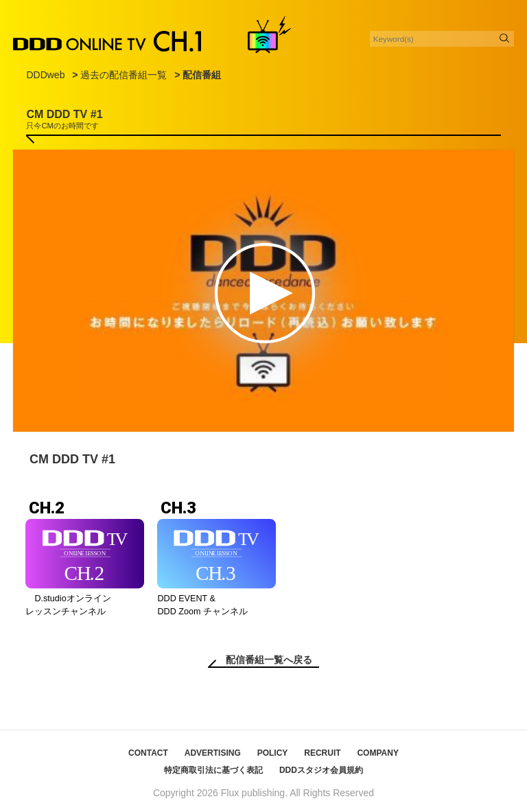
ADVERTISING (213, 753)
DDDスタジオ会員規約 (321, 770)
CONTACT (148, 753)
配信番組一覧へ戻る (269, 660)
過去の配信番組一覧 (124, 75)
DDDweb (45, 75)
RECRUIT (322, 753)
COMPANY (377, 753)
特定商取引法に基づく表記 (213, 770)
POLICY (273, 753)
